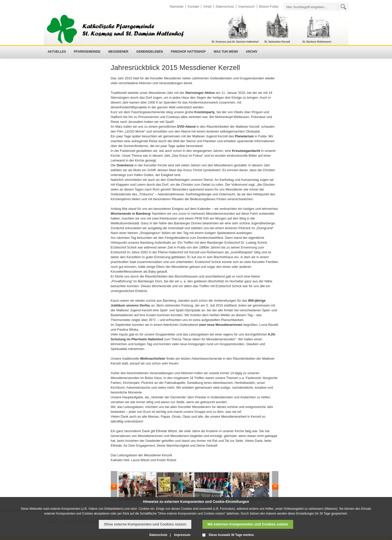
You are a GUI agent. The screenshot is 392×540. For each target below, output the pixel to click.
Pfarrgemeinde (87, 52)
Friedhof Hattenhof (188, 52)
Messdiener (118, 52)
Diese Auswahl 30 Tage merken (231, 535)
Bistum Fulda (269, 6)
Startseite (176, 6)
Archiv (252, 52)
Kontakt (193, 6)
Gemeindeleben (150, 52)
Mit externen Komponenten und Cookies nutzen (248, 524)
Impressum (246, 6)
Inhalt (207, 6)
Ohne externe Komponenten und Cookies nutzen (145, 524)
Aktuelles (57, 52)
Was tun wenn (226, 52)
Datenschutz (225, 6)
